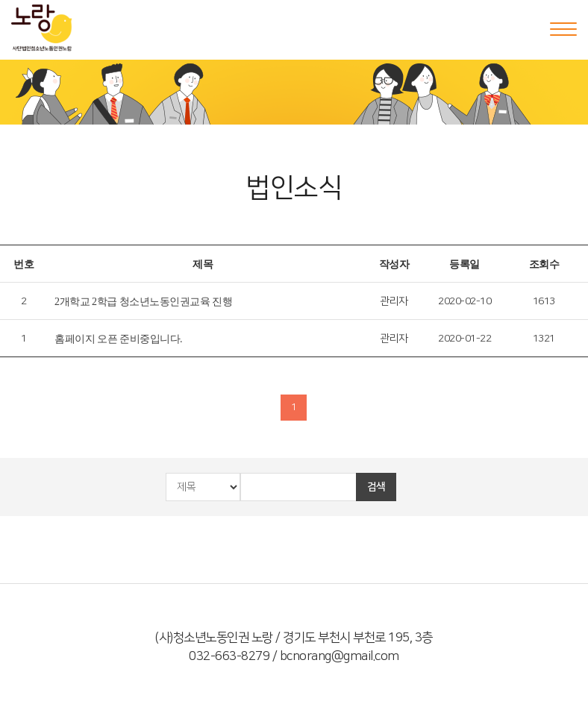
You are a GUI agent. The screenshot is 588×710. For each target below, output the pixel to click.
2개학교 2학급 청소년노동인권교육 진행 (143, 302)
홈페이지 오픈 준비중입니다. (118, 339)
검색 (376, 487)
